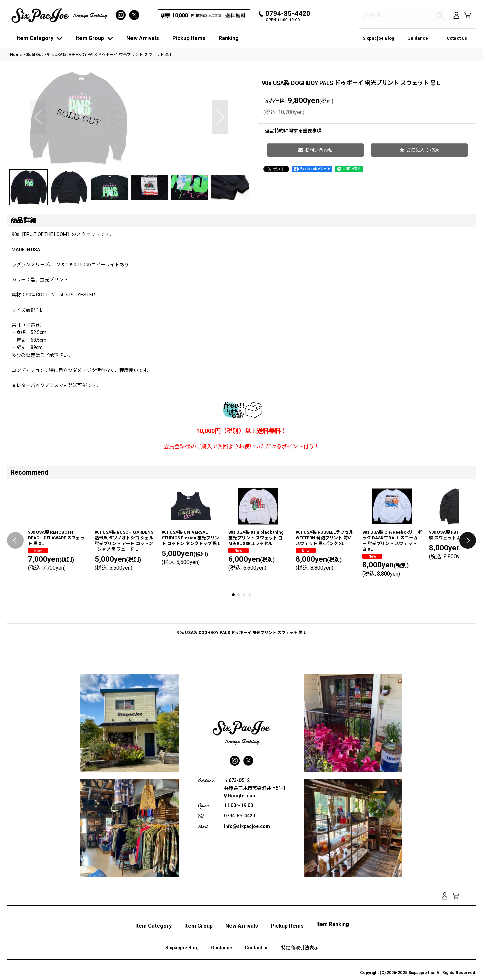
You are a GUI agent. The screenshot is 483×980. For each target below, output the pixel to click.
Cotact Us (457, 38)
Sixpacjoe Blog (379, 38)
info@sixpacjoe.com (247, 922)
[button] (38, 167)
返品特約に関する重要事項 (293, 131)
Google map (239, 891)
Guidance (418, 38)
